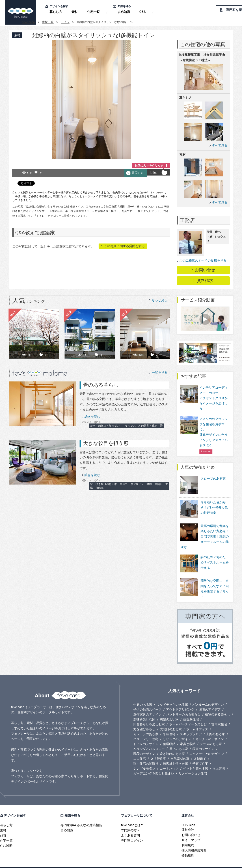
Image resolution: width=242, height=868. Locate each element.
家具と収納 (188, 735)
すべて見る (220, 145)
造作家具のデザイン (147, 705)
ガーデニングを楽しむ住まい (154, 764)
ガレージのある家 (146, 725)
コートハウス (169, 759)
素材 (75, 12)
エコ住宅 (140, 749)
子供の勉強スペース (147, 700)
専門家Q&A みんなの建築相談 (81, 816)
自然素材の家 (180, 749)
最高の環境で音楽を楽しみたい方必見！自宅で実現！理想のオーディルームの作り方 (205, 530)
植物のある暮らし (218, 705)
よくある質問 (130, 826)
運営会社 (188, 821)
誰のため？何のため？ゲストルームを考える (215, 556)
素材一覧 (48, 22)
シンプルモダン (144, 759)
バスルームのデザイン (208, 695)
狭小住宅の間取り (146, 754)
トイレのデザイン (146, 735)
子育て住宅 (200, 754)
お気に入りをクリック (149, 166)
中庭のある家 (143, 695)
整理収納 (169, 735)
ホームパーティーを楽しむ (188, 715)
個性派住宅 (191, 710)
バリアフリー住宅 (146, 730)
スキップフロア (191, 725)
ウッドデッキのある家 (172, 695)
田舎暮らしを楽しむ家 (149, 715)
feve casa (29, 22)
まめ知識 (124, 12)
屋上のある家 (179, 740)
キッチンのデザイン (210, 730)
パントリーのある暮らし (183, 705)
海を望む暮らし (144, 720)
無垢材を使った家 (175, 754)
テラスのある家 (211, 735)
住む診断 (6, 836)
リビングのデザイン (177, 730)
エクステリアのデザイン (207, 745)
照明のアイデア (210, 700)
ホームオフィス (197, 720)
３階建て (200, 749)
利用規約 (188, 836)
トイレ (65, 22)
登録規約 (188, 846)
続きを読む (92, 417)
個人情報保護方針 (194, 841)
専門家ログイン (132, 831)
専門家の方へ (130, 821)
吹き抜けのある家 (172, 745)
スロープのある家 (213, 478)
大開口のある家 (171, 720)
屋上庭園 (219, 759)
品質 (3, 826)
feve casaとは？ (132, 816)
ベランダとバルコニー (149, 740)
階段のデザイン (144, 745)
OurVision (188, 816)
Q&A (143, 12)
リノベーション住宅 (193, 764)
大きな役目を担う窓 (106, 443)
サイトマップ (191, 831)
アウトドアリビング (180, 700)
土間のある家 (216, 725)
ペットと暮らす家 (196, 759)
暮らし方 (56, 12)
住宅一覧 (93, 12)
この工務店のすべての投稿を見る (203, 260)
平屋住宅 (169, 725)
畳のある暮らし (101, 385)
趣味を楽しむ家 (144, 710)
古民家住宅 (219, 715)
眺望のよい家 (169, 710)
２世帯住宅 (158, 749)
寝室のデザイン (203, 740)
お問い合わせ (191, 826)
